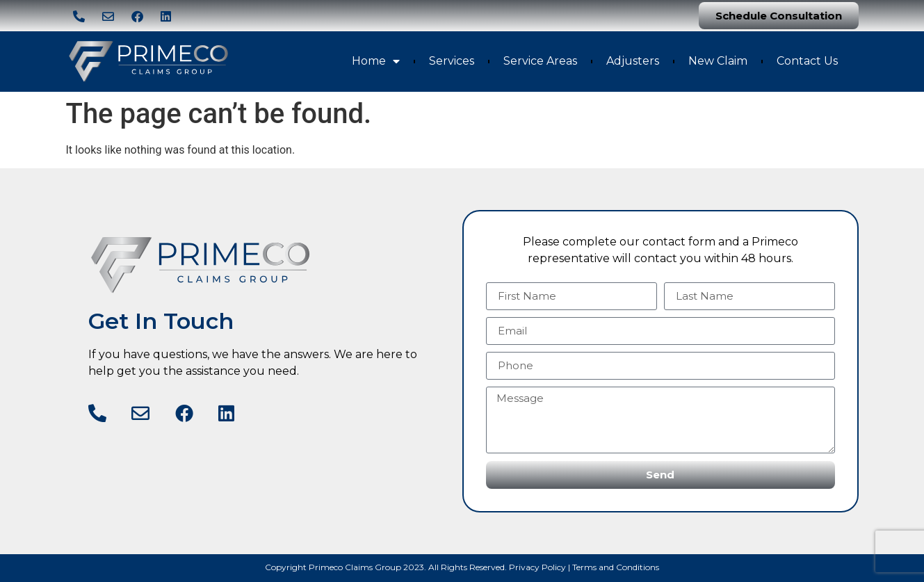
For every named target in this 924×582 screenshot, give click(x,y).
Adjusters (633, 61)
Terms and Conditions (616, 567)
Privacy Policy (537, 567)
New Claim (718, 61)
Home (376, 61)
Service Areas (540, 61)
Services (452, 61)
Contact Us (807, 61)
